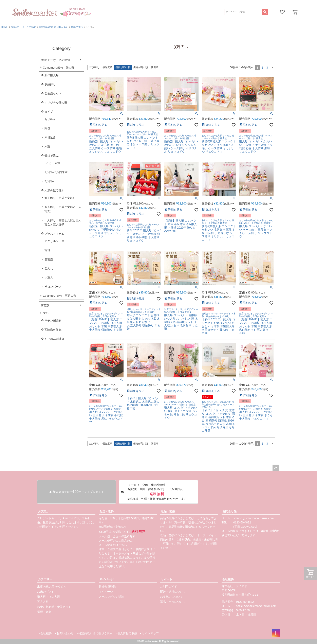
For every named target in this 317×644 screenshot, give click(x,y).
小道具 (49, 278)
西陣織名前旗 (53, 330)
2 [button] (262, 68)
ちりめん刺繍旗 (54, 339)
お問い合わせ (65, 633)
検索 (265, 12)
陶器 (47, 128)
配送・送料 (107, 511)
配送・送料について (173, 592)
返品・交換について (173, 602)
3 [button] (267, 68)
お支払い (44, 511)
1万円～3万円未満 (56, 172)
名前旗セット (53, 93)
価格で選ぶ (77, 27)
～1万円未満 (52, 163)
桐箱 (47, 250)
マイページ (107, 579)
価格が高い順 (141, 67)
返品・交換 (168, 511)
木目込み (50, 137)
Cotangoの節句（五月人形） (61, 296)
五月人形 (43, 602)
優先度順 (107, 67)
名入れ (49, 268)
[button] (272, 68)
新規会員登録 (107, 587)
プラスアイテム (54, 234)
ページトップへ (276, 468)
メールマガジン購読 (111, 597)
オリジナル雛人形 (56, 103)
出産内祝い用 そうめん (52, 587)
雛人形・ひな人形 (49, 597)
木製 (47, 146)
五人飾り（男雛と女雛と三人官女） (63, 209)
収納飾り (50, 84)
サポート (167, 579)
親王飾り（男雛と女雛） (60, 198)
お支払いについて (171, 597)
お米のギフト (46, 592)
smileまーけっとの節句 (24, 27)
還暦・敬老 (44, 612)
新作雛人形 (52, 75)
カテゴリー (45, 579)
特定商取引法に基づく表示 (95, 633)
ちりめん (50, 119)
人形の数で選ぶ (54, 190)
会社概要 (228, 579)
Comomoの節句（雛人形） (53, 27)
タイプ (49, 112)
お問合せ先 (229, 511)
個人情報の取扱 (127, 633)
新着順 (155, 67)
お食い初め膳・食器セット (54, 607)
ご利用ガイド (46, 527)
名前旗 (49, 259)
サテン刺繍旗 (53, 321)
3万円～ (50, 181)
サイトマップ (150, 633)
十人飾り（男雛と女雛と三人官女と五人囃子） (63, 222)
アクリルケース (54, 241)
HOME (5, 27)
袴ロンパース (53, 287)
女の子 (47, 313)
